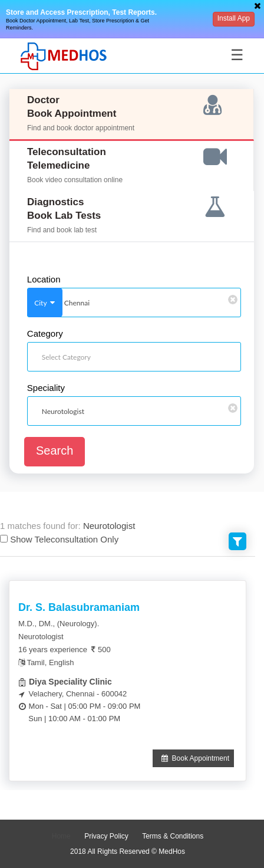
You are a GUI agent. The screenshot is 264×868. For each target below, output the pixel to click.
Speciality (46, 388)
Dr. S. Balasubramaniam (79, 607)
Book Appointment (193, 758)
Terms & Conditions (173, 836)
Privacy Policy (106, 836)
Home (61, 836)
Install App (234, 18)
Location (44, 280)
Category (45, 334)
